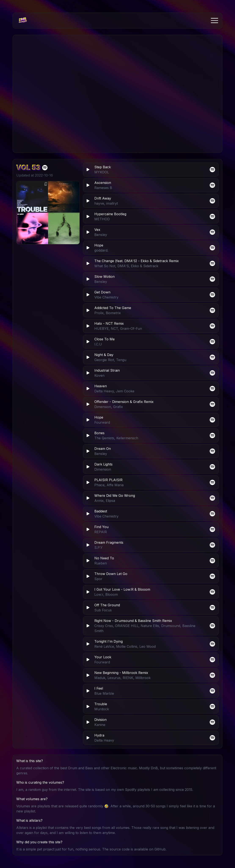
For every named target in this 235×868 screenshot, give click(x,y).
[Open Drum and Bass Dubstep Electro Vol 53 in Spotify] (45, 168)
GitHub (160, 849)
